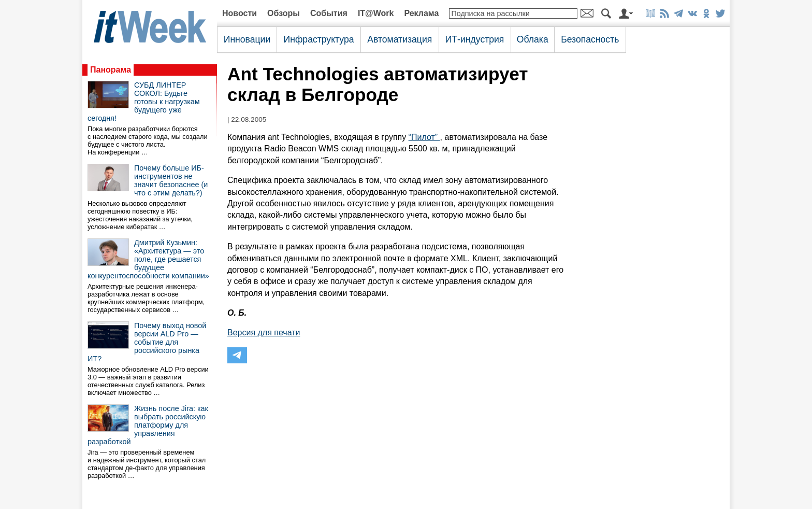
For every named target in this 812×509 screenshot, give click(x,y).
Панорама (111, 70)
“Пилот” (424, 137)
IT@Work (376, 13)
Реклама (421, 13)
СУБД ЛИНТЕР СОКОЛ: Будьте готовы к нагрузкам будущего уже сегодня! (144, 102)
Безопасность (590, 39)
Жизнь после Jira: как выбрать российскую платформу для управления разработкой (148, 425)
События (329, 13)
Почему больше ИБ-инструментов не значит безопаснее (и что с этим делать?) (171, 180)
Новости (240, 13)
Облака (533, 39)
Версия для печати (264, 333)
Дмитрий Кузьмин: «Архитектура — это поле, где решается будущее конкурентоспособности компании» (148, 259)
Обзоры (284, 13)
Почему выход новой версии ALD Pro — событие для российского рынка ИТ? (147, 342)
